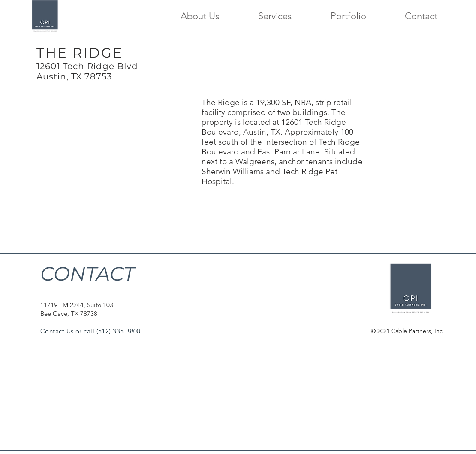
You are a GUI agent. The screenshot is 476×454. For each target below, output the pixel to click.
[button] (262, 16)
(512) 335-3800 (119, 331)
